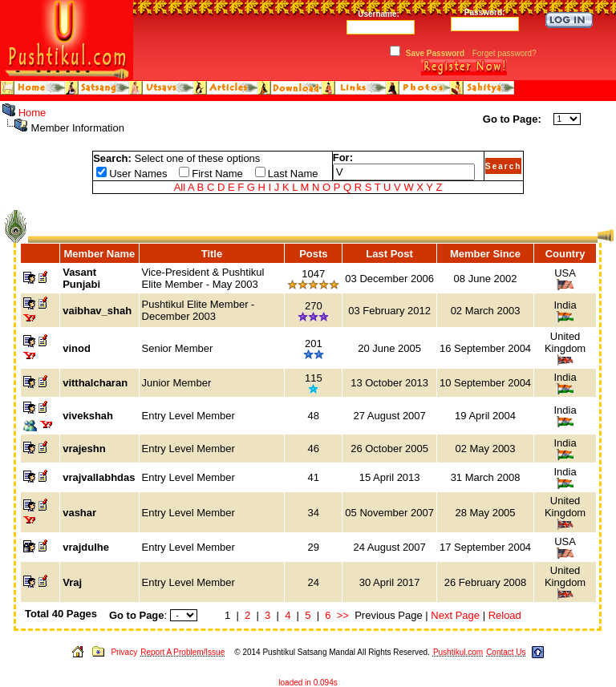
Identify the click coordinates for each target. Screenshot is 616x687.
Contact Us (506, 652)
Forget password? (505, 53)
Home (32, 113)
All (180, 187)
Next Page (455, 615)
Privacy (124, 652)
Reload (505, 615)
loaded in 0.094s (308, 683)
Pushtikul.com (458, 652)
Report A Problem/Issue (182, 652)
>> (343, 615)
